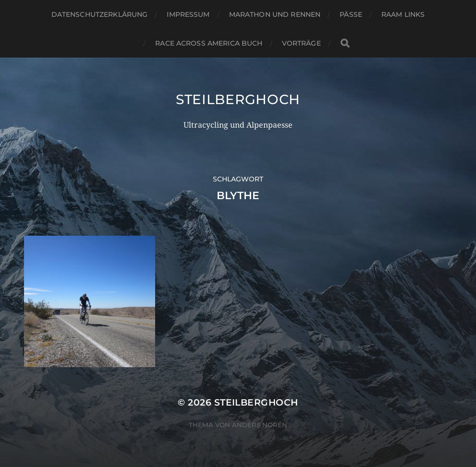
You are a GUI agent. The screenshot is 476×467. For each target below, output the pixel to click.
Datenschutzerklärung (100, 14)
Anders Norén (260, 425)
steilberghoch (238, 99)
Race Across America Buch (209, 43)
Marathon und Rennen (275, 14)
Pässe (351, 14)
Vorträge (301, 43)
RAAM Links (403, 14)
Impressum (188, 14)
